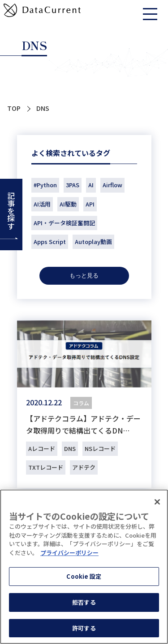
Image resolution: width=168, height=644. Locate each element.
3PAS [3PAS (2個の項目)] (73, 185)
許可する (84, 629)
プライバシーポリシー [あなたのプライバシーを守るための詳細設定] (69, 554)
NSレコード (100, 448)
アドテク (84, 467)
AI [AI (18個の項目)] (91, 185)
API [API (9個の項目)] (90, 204)
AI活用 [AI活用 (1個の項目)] (42, 204)
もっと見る (84, 276)
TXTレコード (46, 467)
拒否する (84, 604)
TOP (14, 108)
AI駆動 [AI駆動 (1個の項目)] (68, 204)
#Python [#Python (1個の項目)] (45, 185)
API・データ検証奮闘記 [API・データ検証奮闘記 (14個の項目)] (64, 223)
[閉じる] (157, 504)
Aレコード (42, 448)
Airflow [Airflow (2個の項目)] (112, 185)
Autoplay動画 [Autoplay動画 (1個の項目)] (93, 242)
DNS (70, 448)
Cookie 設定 (84, 578)
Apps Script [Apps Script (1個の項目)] (50, 242)
